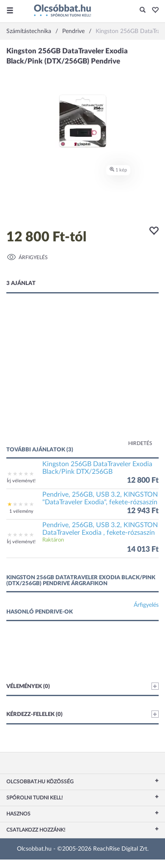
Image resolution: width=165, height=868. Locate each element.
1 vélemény (21, 511)
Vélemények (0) (82, 686)
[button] (153, 11)
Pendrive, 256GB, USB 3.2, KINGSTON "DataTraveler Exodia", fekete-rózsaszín (100, 498)
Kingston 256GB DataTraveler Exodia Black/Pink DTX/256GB (97, 468)
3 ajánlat (21, 283)
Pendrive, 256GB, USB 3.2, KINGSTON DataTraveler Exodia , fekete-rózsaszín (100, 529)
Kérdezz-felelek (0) (82, 714)
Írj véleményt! (21, 481)
